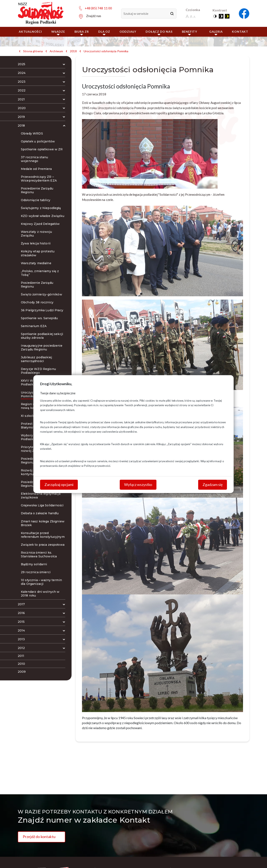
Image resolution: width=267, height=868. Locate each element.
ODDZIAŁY (128, 32)
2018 (73, 51)
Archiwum (56, 51)
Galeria (216, 33)
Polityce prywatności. (97, 466)
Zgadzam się (213, 484)
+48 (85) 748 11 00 (98, 8)
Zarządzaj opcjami (59, 484)
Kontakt (240, 32)
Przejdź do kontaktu (39, 837)
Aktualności (30, 32)
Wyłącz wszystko (138, 484)
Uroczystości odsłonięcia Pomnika (106, 51)
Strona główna (33, 51)
